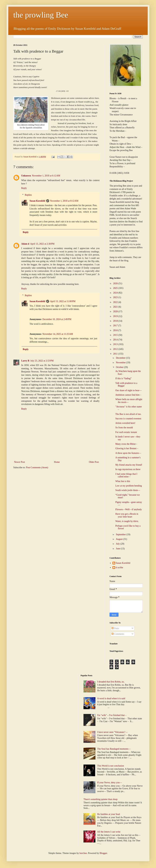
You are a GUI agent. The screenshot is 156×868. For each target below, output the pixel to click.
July (118, 544)
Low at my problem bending (129, 486)
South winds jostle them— (128, 490)
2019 (116, 316)
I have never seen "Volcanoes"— (113, 732)
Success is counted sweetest (128, 419)
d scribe (119, 567)
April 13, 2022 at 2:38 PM (42, 244)
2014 (116, 340)
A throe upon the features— (128, 453)
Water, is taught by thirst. (127, 521)
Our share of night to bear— (128, 390)
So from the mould (124, 428)
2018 (116, 321)
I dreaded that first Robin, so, (111, 682)
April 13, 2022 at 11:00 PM (63, 301)
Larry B (25, 361)
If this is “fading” (123, 378)
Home (57, 462)
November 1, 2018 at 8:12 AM (64, 201)
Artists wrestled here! (125, 423)
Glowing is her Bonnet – (127, 448)
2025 (116, 288)
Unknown (26, 176)
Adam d (25, 244)
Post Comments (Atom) (37, 467)
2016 (116, 330)
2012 (116, 349)
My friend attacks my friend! (129, 465)
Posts (115, 628)
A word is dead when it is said (111, 698)
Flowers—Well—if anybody (129, 509)
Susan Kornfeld (37, 201)
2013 (116, 344)
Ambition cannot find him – (128, 395)
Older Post (94, 462)
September (121, 534)
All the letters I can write (109, 832)
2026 (116, 283)
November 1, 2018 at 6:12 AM (46, 176)
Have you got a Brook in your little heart (127, 515)
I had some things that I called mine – (126, 475)
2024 (116, 293)
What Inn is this (123, 481)
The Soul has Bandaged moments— (114, 749)
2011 (116, 354)
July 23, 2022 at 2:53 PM (42, 361)
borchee (83, 853)
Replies (28, 195)
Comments (118, 634)
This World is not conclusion (111, 766)
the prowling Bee (41, 15)
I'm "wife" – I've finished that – (112, 715)
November (121, 363)
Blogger (103, 853)
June (118, 549)
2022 (116, 302)
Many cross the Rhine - (126, 444)
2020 (116, 311)
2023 (116, 297)
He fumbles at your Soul (109, 814)
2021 (116, 307)
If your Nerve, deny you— (110, 783)
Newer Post (19, 462)
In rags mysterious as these (128, 469)
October (120, 367)
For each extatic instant (126, 432)
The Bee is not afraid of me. (128, 414)
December (121, 358)
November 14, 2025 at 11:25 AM (58, 334)
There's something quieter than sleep (100, 799)
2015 (116, 335)
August (119, 539)
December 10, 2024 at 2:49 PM (57, 319)
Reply (24, 188)
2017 (116, 326)
